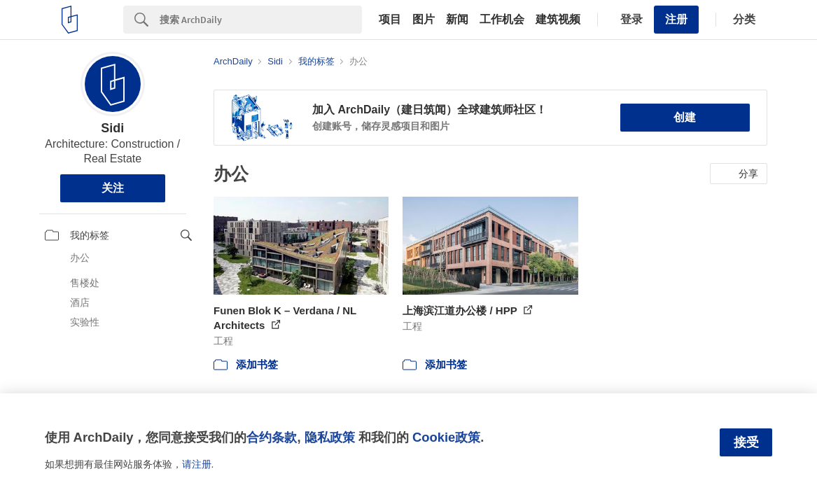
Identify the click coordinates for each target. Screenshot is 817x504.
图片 (424, 20)
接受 (746, 442)
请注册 (197, 464)
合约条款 (272, 437)
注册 (676, 19)
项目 (390, 20)
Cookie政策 (446, 437)
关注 (113, 188)
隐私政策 (330, 437)
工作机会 (502, 20)
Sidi (112, 128)
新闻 (457, 20)
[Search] (261, 20)
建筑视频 (558, 20)
